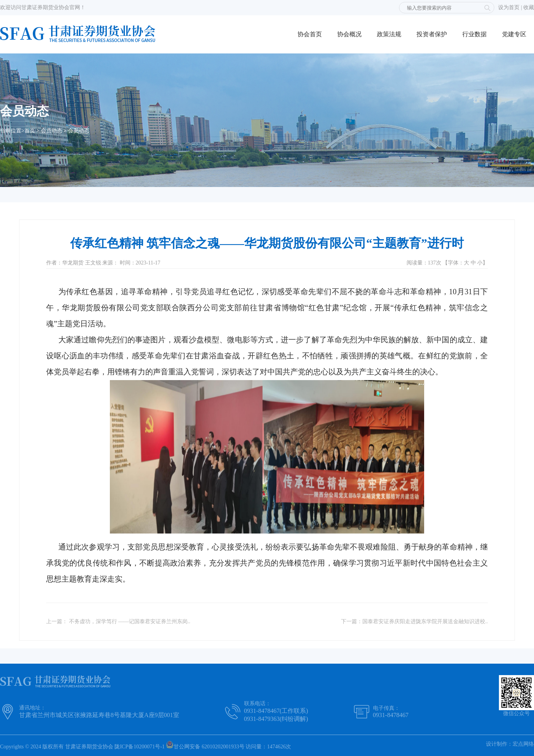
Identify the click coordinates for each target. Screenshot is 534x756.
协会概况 (349, 34)
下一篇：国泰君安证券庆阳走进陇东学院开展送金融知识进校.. (414, 621)
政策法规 (389, 34)
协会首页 (310, 34)
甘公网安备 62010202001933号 (205, 745)
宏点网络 (523, 744)
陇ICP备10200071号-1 (139, 747)
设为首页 (509, 7)
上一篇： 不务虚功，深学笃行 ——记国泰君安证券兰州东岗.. (118, 621)
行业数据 (474, 34)
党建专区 (514, 34)
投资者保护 (432, 34)
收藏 (529, 7)
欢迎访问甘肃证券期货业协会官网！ (43, 7)
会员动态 (51, 131)
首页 (30, 131)
